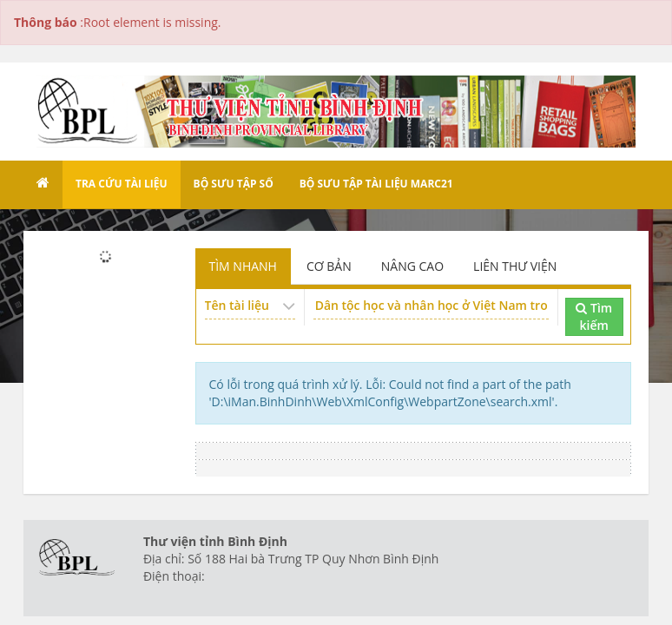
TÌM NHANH (243, 266)
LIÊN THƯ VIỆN (515, 266)
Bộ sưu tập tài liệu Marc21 (376, 184)
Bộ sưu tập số (234, 184)
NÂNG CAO (412, 266)
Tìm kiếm (594, 316)
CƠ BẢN (329, 266)
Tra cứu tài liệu (122, 184)
